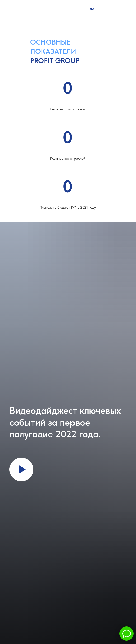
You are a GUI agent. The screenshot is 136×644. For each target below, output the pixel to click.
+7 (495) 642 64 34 (56, 19)
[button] (58, 9)
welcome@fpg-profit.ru (91, 19)
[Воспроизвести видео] (21, 469)
